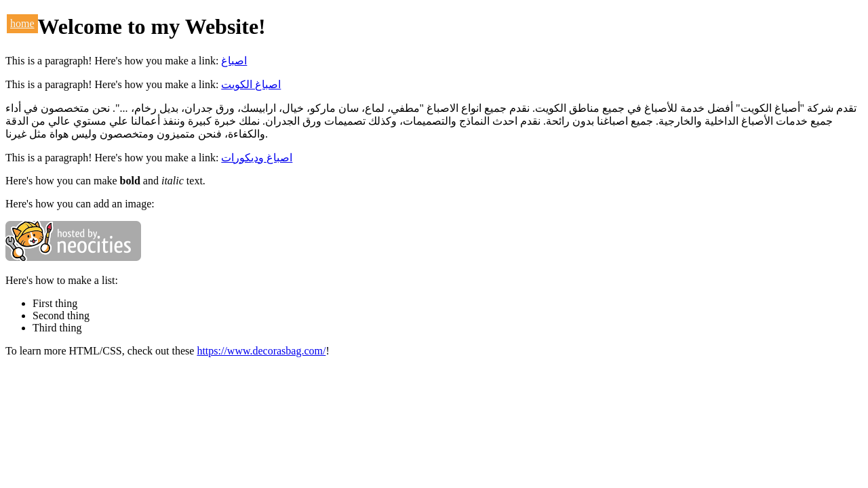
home (22, 23)
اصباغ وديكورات (257, 158)
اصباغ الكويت (251, 84)
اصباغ (234, 61)
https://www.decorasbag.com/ (261, 351)
